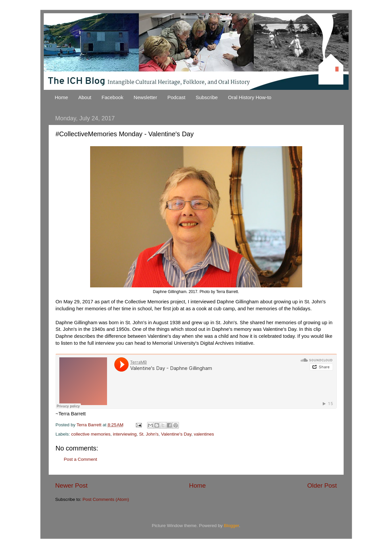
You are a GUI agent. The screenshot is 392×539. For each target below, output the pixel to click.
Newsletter (145, 97)
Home (61, 97)
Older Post (322, 485)
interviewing (125, 434)
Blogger (232, 526)
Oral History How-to (250, 97)
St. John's (149, 434)
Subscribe (207, 97)
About (85, 97)
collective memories (91, 434)
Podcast (176, 97)
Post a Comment (81, 459)
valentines (204, 434)
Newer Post (72, 485)
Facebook (112, 97)
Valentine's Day (176, 434)
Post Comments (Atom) (106, 499)
